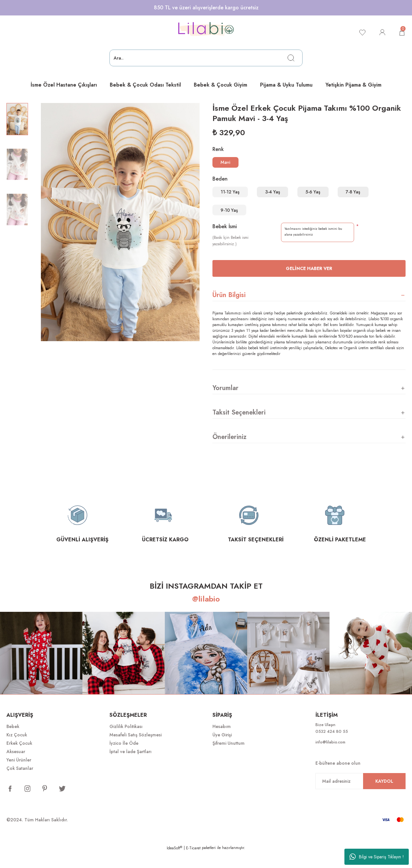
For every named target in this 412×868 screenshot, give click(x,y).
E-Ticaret (193, 863)
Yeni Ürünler (19, 775)
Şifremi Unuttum (229, 759)
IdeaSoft (174, 863)
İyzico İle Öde (124, 759)
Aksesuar (16, 767)
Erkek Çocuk (19, 759)
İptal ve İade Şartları (131, 767)
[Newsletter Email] (360, 798)
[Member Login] (381, 33)
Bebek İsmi (225, 242)
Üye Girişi (222, 750)
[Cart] (402, 33)
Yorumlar (225, 403)
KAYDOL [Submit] (384, 798)
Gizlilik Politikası (126, 742)
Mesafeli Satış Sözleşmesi (136, 750)
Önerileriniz (229, 452)
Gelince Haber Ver (309, 284)
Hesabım (222, 742)
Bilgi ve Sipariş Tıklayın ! (377, 857)
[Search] (206, 58)
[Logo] (206, 29)
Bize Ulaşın (327, 741)
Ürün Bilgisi (229, 310)
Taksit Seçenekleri (239, 428)
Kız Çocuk (17, 750)
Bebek (13, 742)
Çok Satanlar (20, 784)
